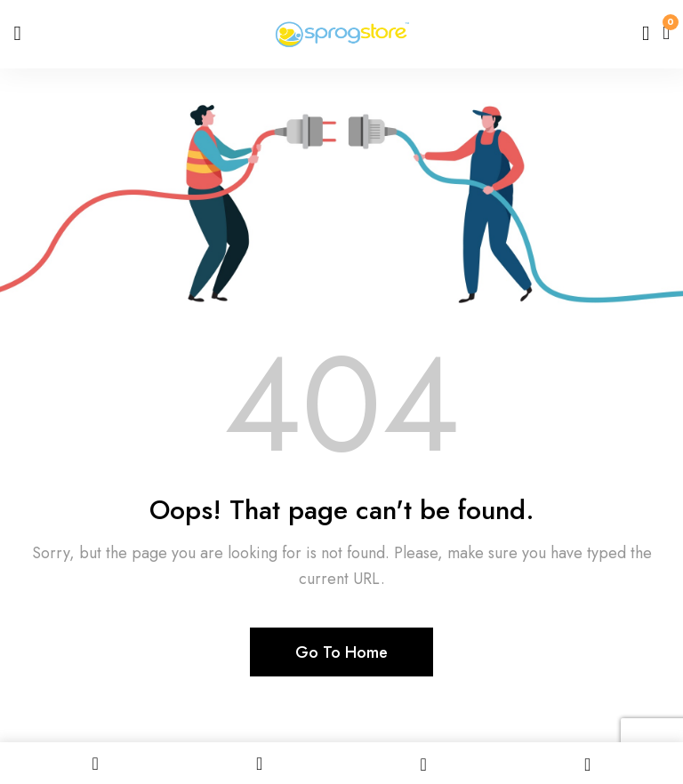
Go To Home (341, 652)
